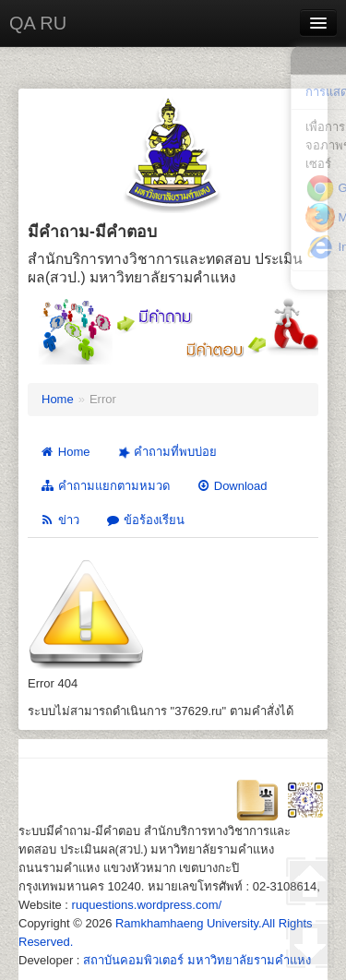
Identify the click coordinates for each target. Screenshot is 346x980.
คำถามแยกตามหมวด (105, 486)
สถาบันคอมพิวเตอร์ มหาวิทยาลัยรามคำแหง (197, 960)
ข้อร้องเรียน (145, 520)
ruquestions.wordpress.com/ (147, 905)
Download (232, 486)
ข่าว (60, 520)
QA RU (38, 23)
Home (58, 399)
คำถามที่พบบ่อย (165, 452)
